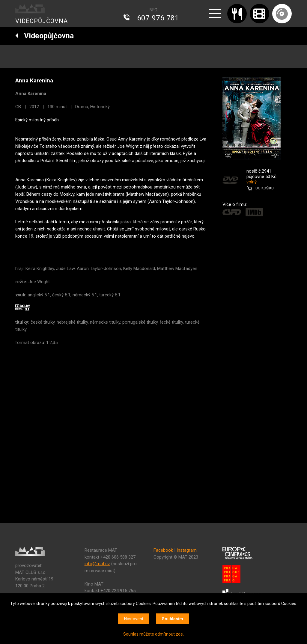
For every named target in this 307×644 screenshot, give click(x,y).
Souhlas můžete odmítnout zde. (153, 634)
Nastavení (134, 619)
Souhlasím (173, 619)
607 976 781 (158, 18)
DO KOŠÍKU (265, 188)
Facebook (163, 550)
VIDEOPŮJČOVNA (42, 21)
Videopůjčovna (45, 36)
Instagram (187, 550)
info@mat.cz (97, 564)
